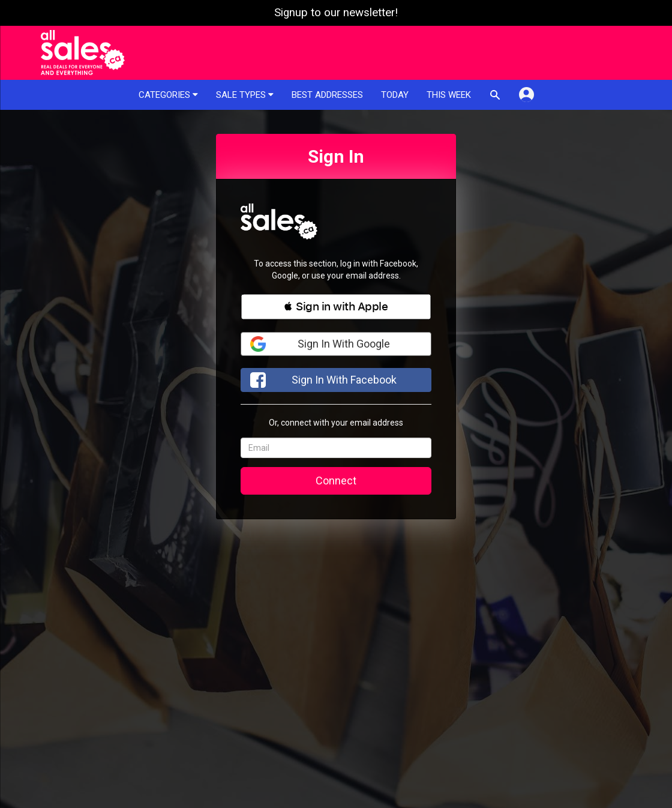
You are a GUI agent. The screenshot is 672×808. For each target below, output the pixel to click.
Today (395, 95)
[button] (336, 307)
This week (449, 95)
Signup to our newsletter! (336, 13)
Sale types (245, 95)
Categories (168, 95)
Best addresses (327, 95)
